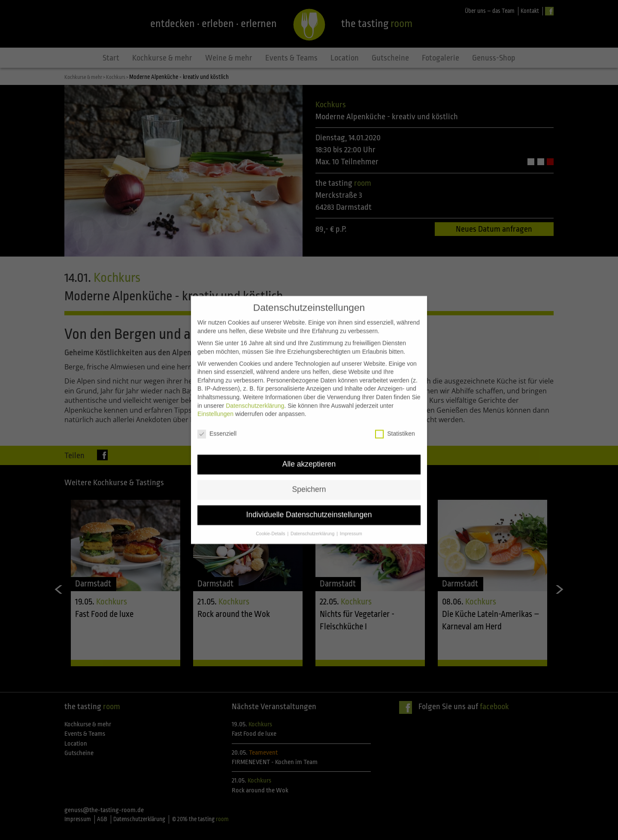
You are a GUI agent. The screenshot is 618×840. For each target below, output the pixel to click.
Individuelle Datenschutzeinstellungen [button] (309, 494)
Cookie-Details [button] (271, 513)
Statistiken (395, 413)
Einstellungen (215, 393)
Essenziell (217, 413)
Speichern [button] (309, 468)
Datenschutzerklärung (255, 385)
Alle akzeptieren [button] (309, 443)
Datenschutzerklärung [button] (313, 513)
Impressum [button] (351, 513)
